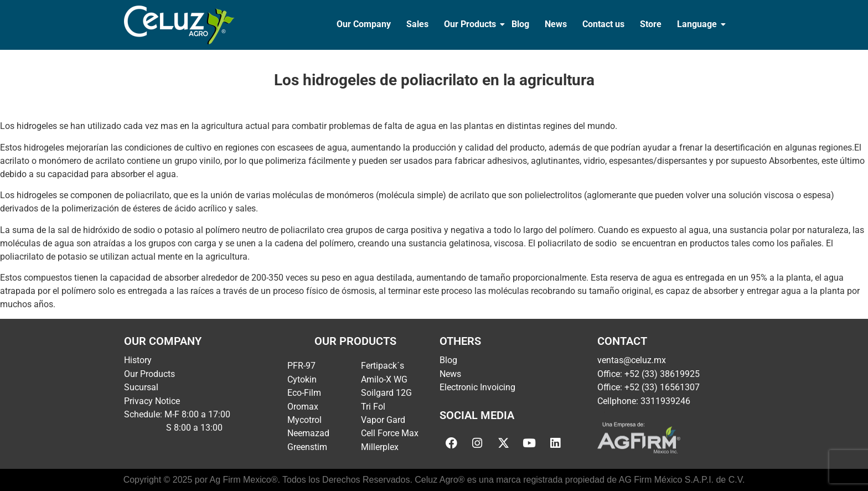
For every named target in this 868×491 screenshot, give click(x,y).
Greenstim (307, 447)
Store (651, 24)
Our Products (471, 24)
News (556, 24)
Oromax (303, 407)
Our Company (364, 24)
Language (698, 24)
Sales (417, 24)
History (138, 360)
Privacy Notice (152, 401)
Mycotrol (304, 420)
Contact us (603, 24)
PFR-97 (301, 366)
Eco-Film (304, 393)
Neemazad (308, 433)
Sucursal (141, 387)
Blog (520, 24)
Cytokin (302, 379)
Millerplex (380, 447)
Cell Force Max (390, 433)
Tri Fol (373, 407)
